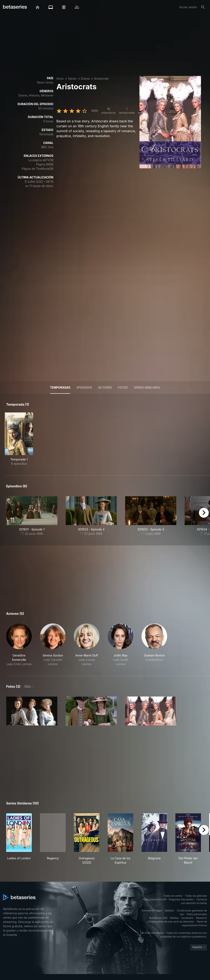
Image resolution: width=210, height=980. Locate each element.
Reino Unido (45, 82)
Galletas (169, 911)
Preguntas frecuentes (181, 899)
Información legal (152, 911)
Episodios (84, 387)
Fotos (123, 387)
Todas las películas (196, 896)
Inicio (60, 79)
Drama (85, 79)
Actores (105, 387)
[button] (19, 645)
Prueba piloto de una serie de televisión (171, 922)
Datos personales (197, 914)
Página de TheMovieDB (38, 169)
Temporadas (60, 387)
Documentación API (155, 899)
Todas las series (173, 896)
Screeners (187, 918)
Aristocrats (102, 79)
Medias (174, 918)
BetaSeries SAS (158, 918)
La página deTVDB (41, 160)
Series (72, 79)
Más (28, 686)
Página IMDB (45, 164)
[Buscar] (203, 7)
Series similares (147, 387)
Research (201, 918)
